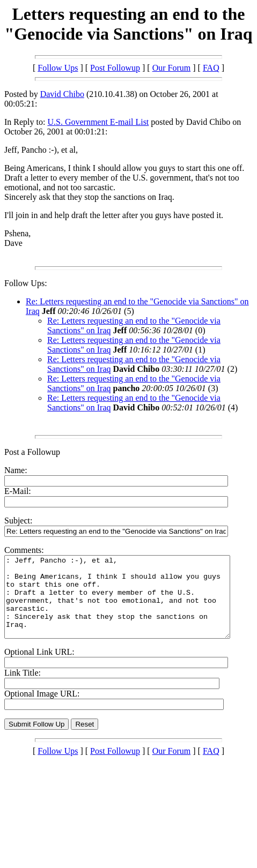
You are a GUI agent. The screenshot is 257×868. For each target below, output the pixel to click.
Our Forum (172, 68)
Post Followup (115, 68)
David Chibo (62, 94)
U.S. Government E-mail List (98, 122)
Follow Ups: (26, 283)
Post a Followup (32, 452)
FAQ (211, 68)
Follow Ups (58, 68)
